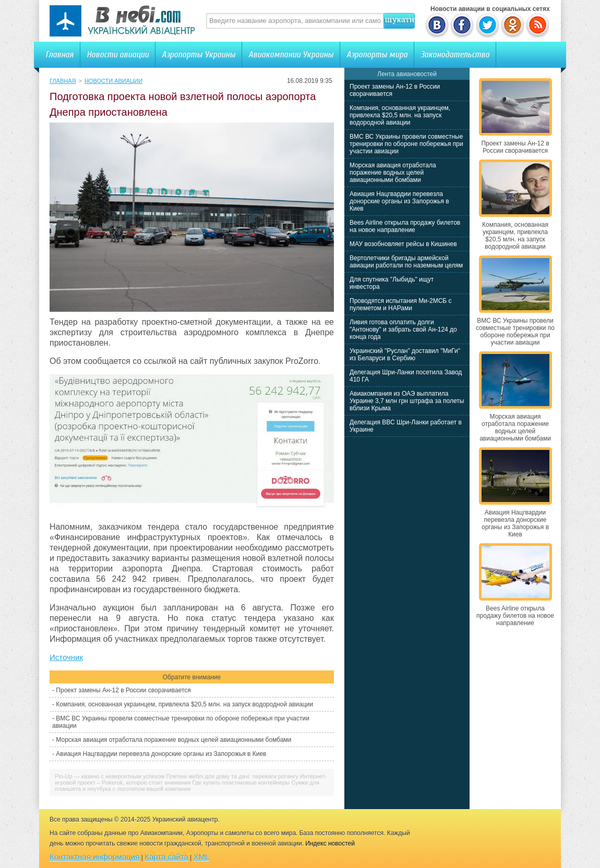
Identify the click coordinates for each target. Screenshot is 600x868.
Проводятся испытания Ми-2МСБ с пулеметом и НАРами (401, 304)
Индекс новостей (330, 843)
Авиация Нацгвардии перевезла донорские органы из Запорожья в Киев (161, 754)
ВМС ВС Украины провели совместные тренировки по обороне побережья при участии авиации (406, 144)
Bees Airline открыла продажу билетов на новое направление (405, 226)
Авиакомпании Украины (291, 54)
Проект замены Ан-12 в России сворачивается (123, 690)
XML (202, 857)
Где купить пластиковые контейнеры (241, 783)
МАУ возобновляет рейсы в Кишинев (403, 244)
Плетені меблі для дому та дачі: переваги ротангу (232, 776)
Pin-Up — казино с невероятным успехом (110, 776)
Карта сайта (166, 857)
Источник (66, 657)
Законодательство (455, 54)
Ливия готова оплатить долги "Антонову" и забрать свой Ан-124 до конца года (403, 329)
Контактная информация (94, 857)
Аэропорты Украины (199, 54)
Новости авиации (118, 54)
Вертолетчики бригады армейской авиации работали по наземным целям (406, 262)
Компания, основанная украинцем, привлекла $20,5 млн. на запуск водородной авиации (184, 704)
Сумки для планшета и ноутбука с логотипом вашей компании (187, 786)
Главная (59, 54)
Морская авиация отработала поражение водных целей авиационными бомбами (173, 740)
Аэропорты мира (377, 54)
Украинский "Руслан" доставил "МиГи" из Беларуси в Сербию (405, 354)
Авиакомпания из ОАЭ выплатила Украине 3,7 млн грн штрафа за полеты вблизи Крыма (407, 401)
